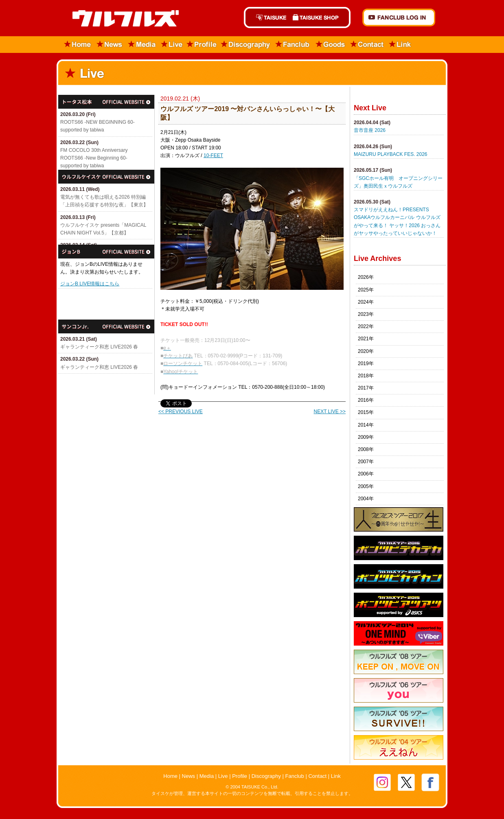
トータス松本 (106, 102)
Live (172, 45)
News (110, 45)
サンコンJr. (106, 326)
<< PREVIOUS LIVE (181, 412)
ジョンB (106, 252)
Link (400, 45)
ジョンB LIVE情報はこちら (90, 284)
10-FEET (213, 155)
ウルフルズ (121, 19)
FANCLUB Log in (399, 18)
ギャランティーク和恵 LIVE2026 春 (99, 347)
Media (142, 45)
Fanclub (293, 45)
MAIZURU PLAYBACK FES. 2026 (391, 154)
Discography (246, 45)
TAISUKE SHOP (320, 18)
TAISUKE (267, 18)
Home (75, 45)
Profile (202, 45)
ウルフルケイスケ (106, 177)
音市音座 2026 (370, 130)
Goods (330, 45)
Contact (367, 45)
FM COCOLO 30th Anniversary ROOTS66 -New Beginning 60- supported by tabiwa (94, 158)
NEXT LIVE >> (330, 412)
